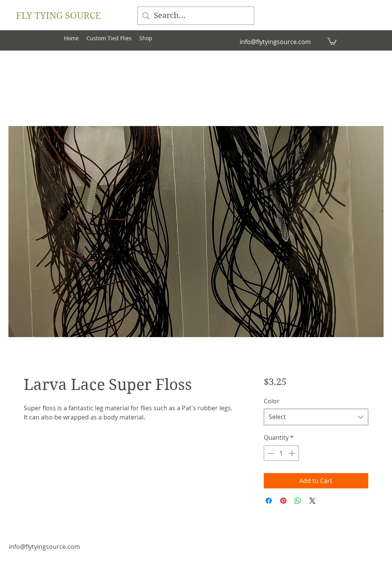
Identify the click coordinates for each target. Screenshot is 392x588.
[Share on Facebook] (269, 501)
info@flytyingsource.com (275, 42)
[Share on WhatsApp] (298, 501)
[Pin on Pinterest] (283, 501)
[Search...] (196, 16)
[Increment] (292, 453)
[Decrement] (270, 453)
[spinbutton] (281, 453)
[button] (332, 41)
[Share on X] (312, 501)
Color (272, 401)
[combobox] (316, 417)
